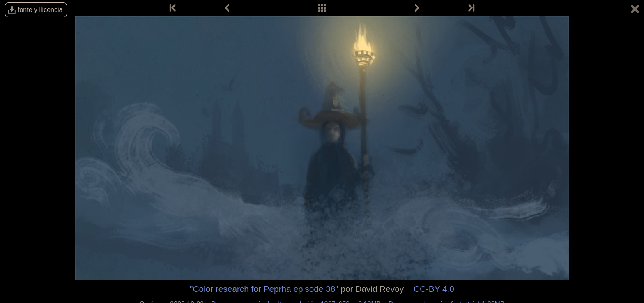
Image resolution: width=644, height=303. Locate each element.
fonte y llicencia (40, 10)
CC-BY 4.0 (434, 289)
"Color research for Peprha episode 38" (264, 289)
